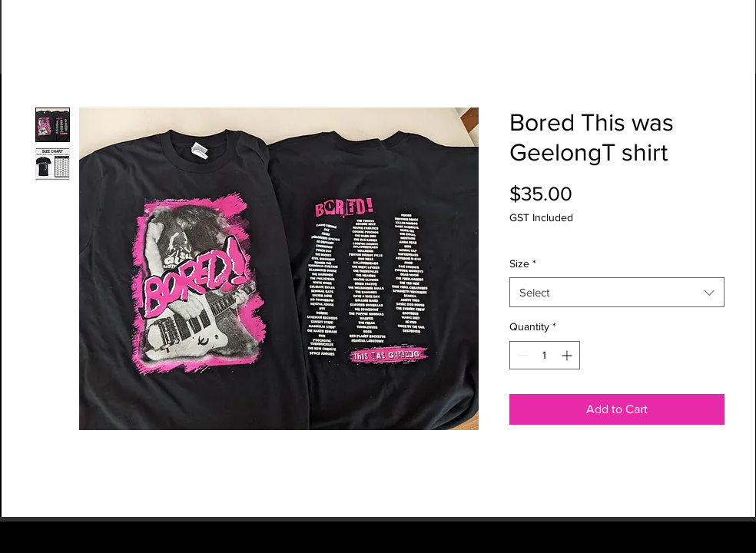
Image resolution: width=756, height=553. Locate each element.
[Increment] (568, 355)
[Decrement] (521, 355)
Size (523, 263)
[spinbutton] (545, 355)
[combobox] (617, 292)
